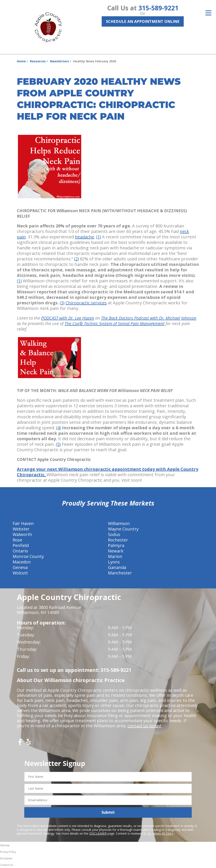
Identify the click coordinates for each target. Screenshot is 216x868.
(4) (59, 428)
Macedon (22, 562)
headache (84, 237)
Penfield (21, 545)
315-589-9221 (158, 8)
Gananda (117, 567)
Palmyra (116, 545)
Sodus (114, 534)
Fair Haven (23, 523)
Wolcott (20, 573)
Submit (108, 812)
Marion (115, 556)
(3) (62, 303)
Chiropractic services (86, 303)
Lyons (114, 562)
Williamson (119, 523)
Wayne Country (123, 529)
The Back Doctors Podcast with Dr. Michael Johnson (149, 318)
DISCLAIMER (98, 833)
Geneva (20, 567)
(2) (76, 259)
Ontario (20, 551)
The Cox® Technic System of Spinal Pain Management (115, 323)
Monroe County (28, 556)
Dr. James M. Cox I (160, 833)
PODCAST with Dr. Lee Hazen (68, 318)
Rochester (118, 540)
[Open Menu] (208, 13)
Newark (116, 551)
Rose (17, 540)
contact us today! (144, 726)
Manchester (120, 573)
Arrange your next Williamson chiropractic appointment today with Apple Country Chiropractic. (108, 472)
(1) (99, 237)
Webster (21, 529)
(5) (58, 444)
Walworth (22, 534)
